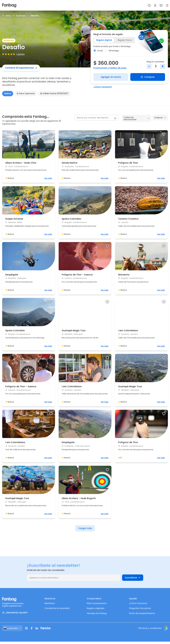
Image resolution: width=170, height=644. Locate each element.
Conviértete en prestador (57, 608)
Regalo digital (104, 40)
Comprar (148, 77)
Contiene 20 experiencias (21, 68)
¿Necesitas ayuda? (15, 613)
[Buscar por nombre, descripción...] (97, 118)
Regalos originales (96, 608)
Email (98, 51)
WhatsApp (112, 51)
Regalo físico (125, 40)
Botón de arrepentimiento (142, 613)
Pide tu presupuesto (97, 603)
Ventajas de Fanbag (97, 613)
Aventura (21, 16)
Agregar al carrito (111, 77)
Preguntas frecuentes (140, 608)
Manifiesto (50, 603)
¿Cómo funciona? (103, 87)
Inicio (7, 16)
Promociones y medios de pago (110, 68)
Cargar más (85, 528)
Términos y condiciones (150, 628)
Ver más (48, 178)
